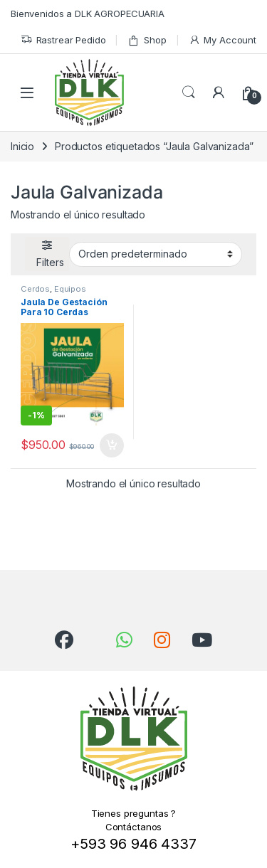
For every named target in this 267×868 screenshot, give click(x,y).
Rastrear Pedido (63, 40)
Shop (147, 40)
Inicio (22, 146)
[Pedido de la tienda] (156, 254)
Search (189, 92)
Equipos (70, 289)
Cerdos (35, 289)
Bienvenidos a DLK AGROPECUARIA (88, 14)
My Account (222, 40)
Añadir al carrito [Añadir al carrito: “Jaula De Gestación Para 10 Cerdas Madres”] (112, 445)
